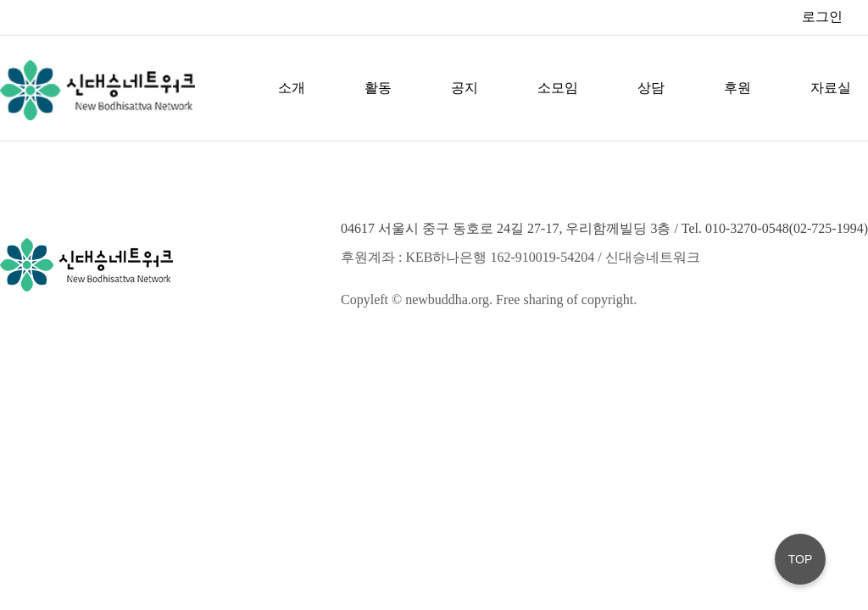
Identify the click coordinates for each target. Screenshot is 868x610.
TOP (801, 559)
